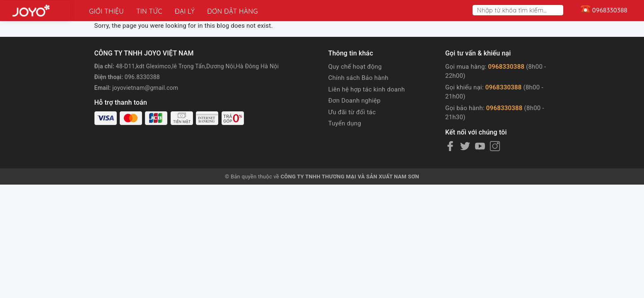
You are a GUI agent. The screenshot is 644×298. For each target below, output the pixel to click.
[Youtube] (480, 146)
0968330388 (506, 67)
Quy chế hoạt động (355, 67)
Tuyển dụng (345, 123)
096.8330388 (142, 77)
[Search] (559, 10)
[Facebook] (450, 146)
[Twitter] (465, 146)
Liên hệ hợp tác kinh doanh (367, 89)
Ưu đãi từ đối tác (352, 112)
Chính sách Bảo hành (358, 78)
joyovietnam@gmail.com (145, 88)
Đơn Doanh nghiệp (355, 101)
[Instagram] (495, 146)
